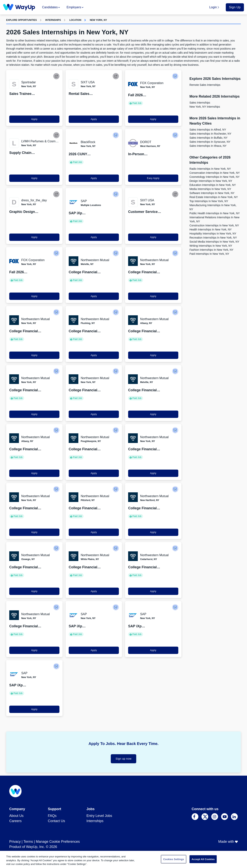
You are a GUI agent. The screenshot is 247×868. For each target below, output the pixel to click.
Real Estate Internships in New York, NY (214, 197)
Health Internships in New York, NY (211, 229)
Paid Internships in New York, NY (209, 254)
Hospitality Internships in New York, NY (213, 234)
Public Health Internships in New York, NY (215, 213)
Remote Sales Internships (205, 85)
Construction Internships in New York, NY (214, 225)
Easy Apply (153, 178)
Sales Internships (200, 103)
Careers (15, 821)
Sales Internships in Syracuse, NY (210, 142)
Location (75, 20)
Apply (34, 119)
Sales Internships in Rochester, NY (210, 134)
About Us (16, 816)
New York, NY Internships (205, 107)
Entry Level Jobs (99, 816)
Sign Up (235, 7)
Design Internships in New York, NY (211, 181)
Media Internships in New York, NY (210, 189)
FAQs (52, 816)
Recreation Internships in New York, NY (213, 238)
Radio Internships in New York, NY (210, 169)
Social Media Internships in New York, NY (214, 242)
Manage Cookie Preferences (58, 842)
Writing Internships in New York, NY (211, 246)
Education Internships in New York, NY (213, 185)
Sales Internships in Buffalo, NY (209, 138)
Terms (28, 842)
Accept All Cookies (203, 859)
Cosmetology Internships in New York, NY (215, 177)
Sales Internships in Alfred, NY (208, 130)
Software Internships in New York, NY (212, 193)
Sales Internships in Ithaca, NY (208, 146)
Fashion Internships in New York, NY (211, 250)
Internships (53, 20)
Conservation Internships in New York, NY (215, 173)
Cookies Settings (174, 859)
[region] (123, 859)
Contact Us (56, 821)
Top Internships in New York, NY (209, 201)
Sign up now (124, 759)
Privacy (15, 842)
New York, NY (98, 20)
